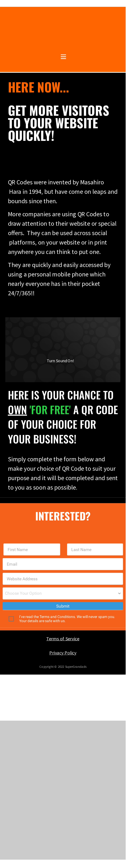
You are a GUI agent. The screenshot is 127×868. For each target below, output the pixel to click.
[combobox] (63, 593)
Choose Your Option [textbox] (23, 593)
